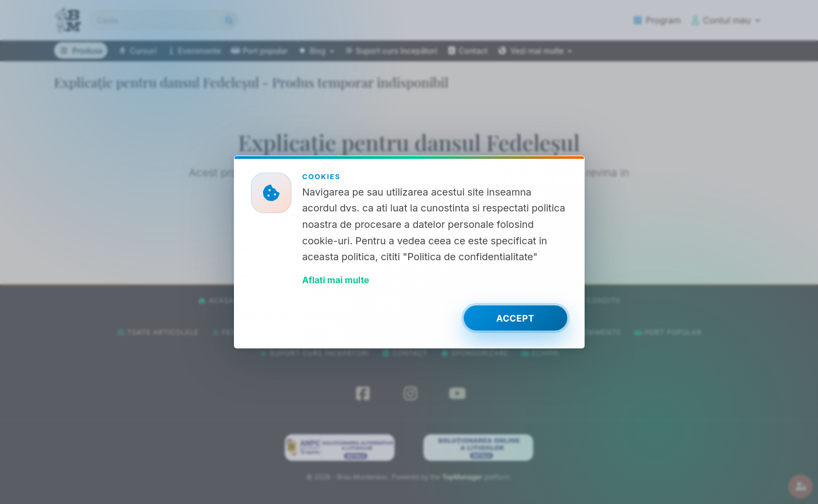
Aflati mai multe (336, 280)
